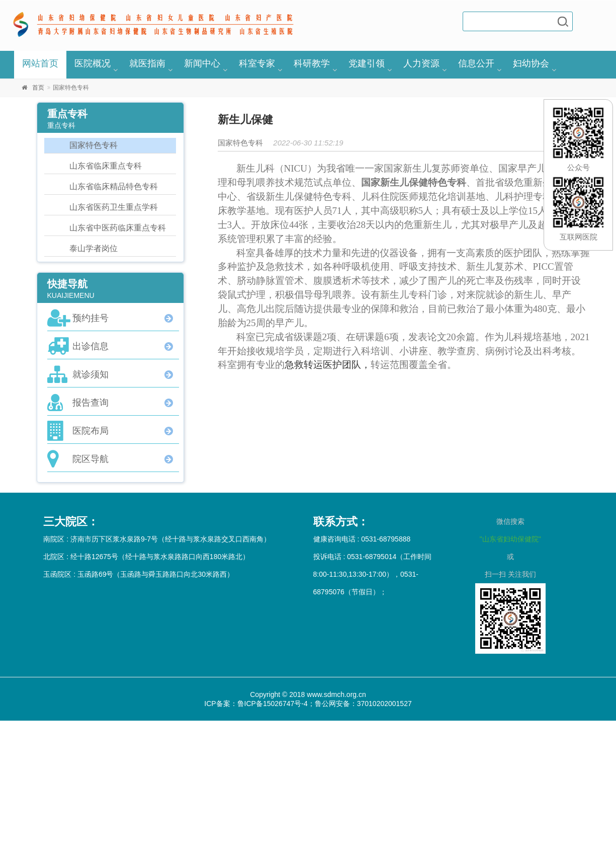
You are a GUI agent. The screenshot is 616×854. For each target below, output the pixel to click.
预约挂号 (91, 318)
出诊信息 (91, 346)
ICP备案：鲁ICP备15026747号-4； (259, 704)
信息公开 (476, 63)
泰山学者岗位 (94, 248)
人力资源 (421, 63)
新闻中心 (202, 63)
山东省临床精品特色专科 (114, 186)
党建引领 (367, 63)
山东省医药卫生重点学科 (114, 207)
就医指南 (147, 63)
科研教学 (312, 63)
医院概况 (93, 63)
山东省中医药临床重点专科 (118, 228)
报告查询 (91, 403)
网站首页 (40, 63)
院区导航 (91, 459)
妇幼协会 (531, 63)
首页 (38, 88)
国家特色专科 (94, 145)
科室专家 (257, 63)
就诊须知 (91, 374)
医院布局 (91, 431)
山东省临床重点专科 (106, 166)
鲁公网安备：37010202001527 (363, 704)
